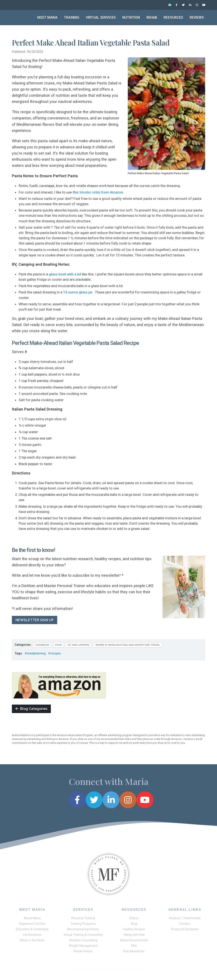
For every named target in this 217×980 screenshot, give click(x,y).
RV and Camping (79, 645)
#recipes (54, 654)
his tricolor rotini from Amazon (99, 192)
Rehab (152, 17)
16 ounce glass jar (78, 293)
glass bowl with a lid (65, 274)
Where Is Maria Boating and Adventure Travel (128, 645)
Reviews (197, 17)
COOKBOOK (42, 645)
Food (58, 645)
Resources (173, 17)
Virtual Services (101, 17)
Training (72, 17)
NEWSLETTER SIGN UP (35, 620)
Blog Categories (31, 709)
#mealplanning (35, 654)
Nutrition (131, 17)
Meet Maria (47, 17)
